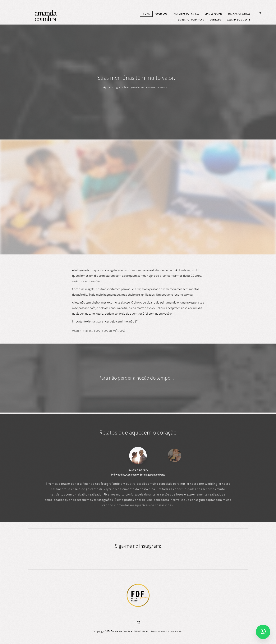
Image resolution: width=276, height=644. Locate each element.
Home (146, 14)
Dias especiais (214, 14)
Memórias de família (186, 14)
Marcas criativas (239, 14)
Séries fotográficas (191, 20)
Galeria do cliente (239, 20)
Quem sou (162, 14)
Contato (216, 20)
